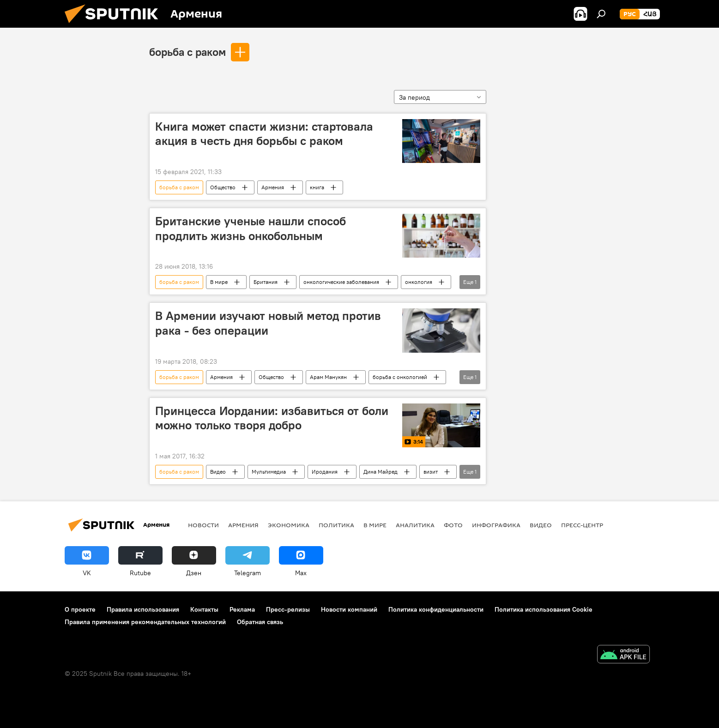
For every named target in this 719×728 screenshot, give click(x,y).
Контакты (204, 609)
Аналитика (415, 525)
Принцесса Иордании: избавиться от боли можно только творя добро (272, 418)
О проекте (80, 609)
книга (317, 187)
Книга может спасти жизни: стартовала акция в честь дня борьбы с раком (264, 134)
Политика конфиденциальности (436, 609)
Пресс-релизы (288, 609)
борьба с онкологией (400, 377)
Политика (336, 525)
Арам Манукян (328, 377)
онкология (419, 282)
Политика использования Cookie (544, 609)
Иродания (325, 472)
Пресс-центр (582, 525)
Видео (218, 472)
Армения (273, 187)
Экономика (289, 525)
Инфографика (496, 525)
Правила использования (143, 609)
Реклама (242, 609)
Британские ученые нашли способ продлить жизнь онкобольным (251, 228)
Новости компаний (349, 609)
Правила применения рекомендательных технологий (145, 622)
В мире (219, 282)
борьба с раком (187, 52)
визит (431, 472)
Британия (266, 282)
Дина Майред (381, 472)
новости (203, 525)
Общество (223, 187)
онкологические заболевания (341, 282)
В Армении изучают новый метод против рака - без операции (268, 323)
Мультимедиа (269, 472)
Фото (453, 525)
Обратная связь (260, 622)
